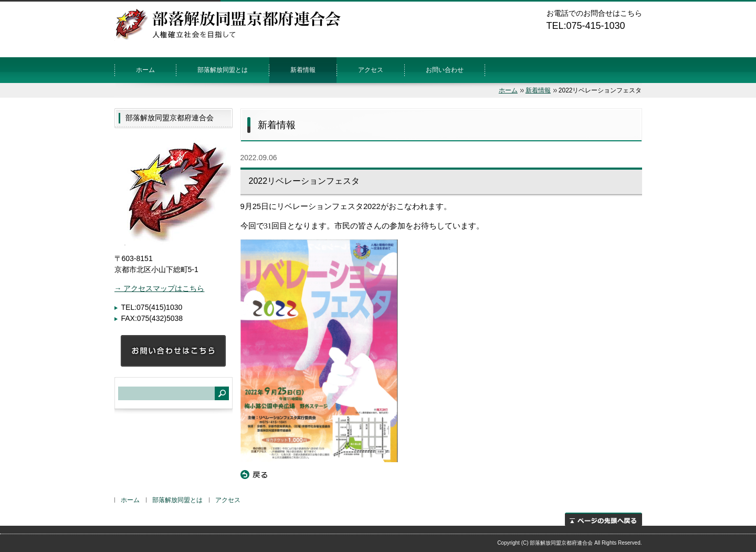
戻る (254, 475)
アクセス (371, 70)
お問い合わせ (445, 70)
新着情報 (303, 70)
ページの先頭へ (603, 519)
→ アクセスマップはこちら (160, 288)
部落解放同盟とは (223, 70)
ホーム (145, 70)
